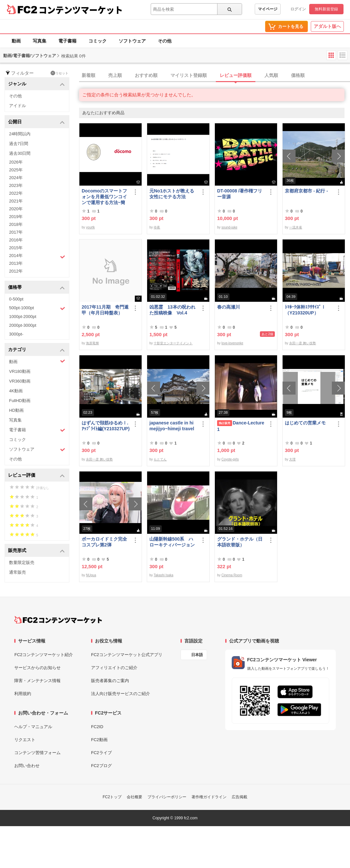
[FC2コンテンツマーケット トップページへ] (58, 620)
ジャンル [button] (36, 84)
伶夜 (157, 227)
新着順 (88, 75)
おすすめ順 (146, 75)
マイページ (268, 9)
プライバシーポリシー (167, 797)
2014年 (37, 256)
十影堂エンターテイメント (173, 343)
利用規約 (23, 694)
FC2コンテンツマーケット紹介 (44, 655)
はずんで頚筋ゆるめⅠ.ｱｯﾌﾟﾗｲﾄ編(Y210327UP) (106, 426)
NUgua (91, 575)
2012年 (16, 271)
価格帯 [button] (36, 288)
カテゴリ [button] (36, 350)
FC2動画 (99, 740)
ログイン (298, 9)
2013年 (16, 263)
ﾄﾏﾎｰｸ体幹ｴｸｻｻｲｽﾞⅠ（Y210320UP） (305, 310)
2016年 (16, 240)
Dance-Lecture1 (241, 426)
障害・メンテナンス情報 (37, 681)
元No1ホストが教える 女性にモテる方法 (173, 194)
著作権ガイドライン (209, 797)
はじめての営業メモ (305, 423)
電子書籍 (67, 41)
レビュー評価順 (236, 75)
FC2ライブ (101, 753)
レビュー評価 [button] (36, 476)
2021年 (16, 201)
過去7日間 (19, 144)
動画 (16, 41)
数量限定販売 (22, 562)
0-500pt (16, 299)
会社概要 (134, 797)
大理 (292, 459)
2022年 (16, 193)
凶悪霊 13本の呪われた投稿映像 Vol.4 (172, 310)
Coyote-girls (230, 459)
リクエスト (25, 740)
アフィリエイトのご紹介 (114, 668)
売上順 (115, 75)
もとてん (160, 459)
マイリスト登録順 (189, 75)
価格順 (298, 75)
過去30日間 (20, 153)
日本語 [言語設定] (197, 655)
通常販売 (17, 572)
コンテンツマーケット (81, 10)
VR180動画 (20, 371)
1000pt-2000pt (23, 317)
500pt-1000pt (37, 308)
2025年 (16, 170)
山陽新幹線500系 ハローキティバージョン (172, 542)
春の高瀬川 (228, 307)
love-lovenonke (232, 343)
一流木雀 (296, 227)
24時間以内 (20, 134)
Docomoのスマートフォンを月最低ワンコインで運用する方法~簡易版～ (104, 197)
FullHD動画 (20, 401)
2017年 (16, 232)
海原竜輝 (92, 343)
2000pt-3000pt (23, 325)
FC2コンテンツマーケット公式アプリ (127, 655)
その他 (165, 41)
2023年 (16, 185)
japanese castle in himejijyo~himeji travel (172, 426)
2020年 (16, 209)
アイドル (17, 106)
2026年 (16, 162)
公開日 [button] (36, 122)
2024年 (16, 178)
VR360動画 (20, 381)
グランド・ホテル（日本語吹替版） (240, 542)
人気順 (271, 75)
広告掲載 (239, 797)
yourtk (90, 227)
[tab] (215, 76)
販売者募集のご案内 (110, 681)
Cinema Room (232, 575)
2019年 (16, 217)
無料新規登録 (326, 9)
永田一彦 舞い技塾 (303, 343)
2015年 (16, 248)
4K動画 (16, 391)
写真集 (40, 41)
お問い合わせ (27, 766)
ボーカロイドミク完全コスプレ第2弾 (104, 542)
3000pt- (16, 334)
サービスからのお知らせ (37, 668)
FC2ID (97, 727)
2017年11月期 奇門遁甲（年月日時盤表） (105, 310)
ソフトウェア (132, 41)
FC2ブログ (101, 766)
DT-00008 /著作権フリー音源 (240, 194)
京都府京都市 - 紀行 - (306, 191)
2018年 (16, 224)
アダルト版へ (327, 26)
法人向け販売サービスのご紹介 (121, 694)
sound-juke (229, 227)
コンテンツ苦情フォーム (37, 753)
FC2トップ (112, 797)
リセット (59, 73)
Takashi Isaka (163, 575)
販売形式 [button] (36, 551)
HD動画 (16, 410)
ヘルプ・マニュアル (33, 727)
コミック (98, 41)
